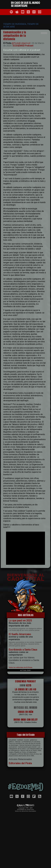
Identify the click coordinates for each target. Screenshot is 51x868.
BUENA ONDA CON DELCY (26, 720)
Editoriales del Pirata (20, 763)
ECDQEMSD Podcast (23, 46)
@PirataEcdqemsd (21, 43)
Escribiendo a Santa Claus (23, 650)
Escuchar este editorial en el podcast (22, 50)
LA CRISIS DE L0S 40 (26, 689)
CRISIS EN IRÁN (26, 712)
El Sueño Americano (20, 634)
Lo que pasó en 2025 (20, 621)
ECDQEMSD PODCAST (26, 681)
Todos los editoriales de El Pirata (20, 667)
